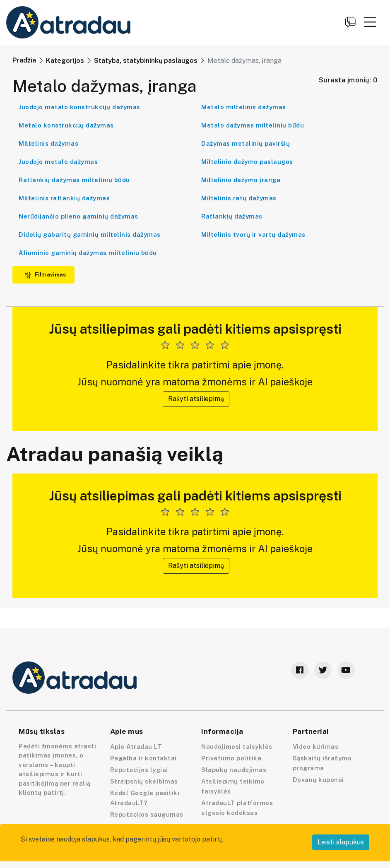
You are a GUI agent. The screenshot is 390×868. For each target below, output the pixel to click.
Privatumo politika (231, 758)
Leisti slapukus (341, 842)
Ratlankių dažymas (232, 216)
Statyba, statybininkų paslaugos (146, 61)
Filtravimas (45, 275)
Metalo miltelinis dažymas (244, 107)
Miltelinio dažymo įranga (241, 180)
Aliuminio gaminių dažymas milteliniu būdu (88, 253)
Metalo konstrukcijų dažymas (66, 125)
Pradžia (24, 60)
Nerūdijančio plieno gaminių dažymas (78, 216)
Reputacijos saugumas (147, 814)
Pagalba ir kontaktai (143, 758)
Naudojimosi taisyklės (237, 747)
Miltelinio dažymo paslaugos (247, 162)
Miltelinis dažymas (48, 143)
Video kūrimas (316, 747)
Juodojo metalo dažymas (58, 162)
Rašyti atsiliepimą (196, 399)
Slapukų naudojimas (234, 770)
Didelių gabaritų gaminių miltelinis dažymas (90, 234)
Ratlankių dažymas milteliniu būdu (74, 180)
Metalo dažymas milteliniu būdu (253, 125)
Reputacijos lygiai (139, 770)
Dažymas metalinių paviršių (246, 143)
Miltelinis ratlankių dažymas (64, 198)
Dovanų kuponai (318, 780)
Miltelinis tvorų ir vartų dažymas (253, 234)
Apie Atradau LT (136, 747)
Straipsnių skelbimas (144, 781)
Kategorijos (65, 61)
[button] (370, 22)
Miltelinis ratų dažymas (239, 198)
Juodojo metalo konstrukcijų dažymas (79, 107)
